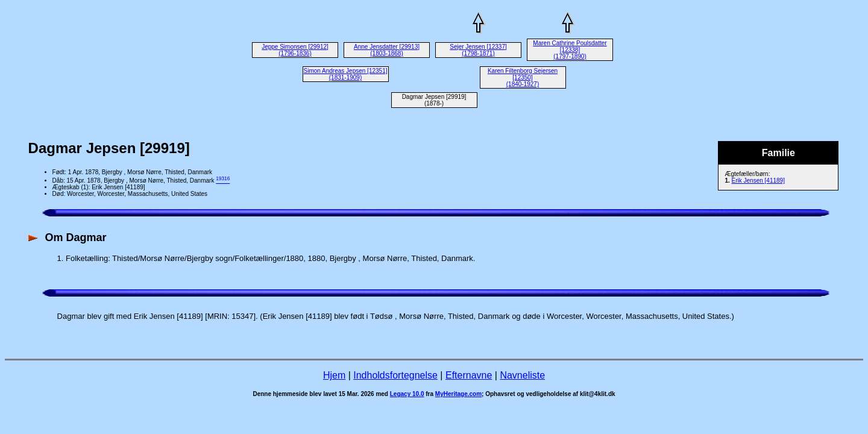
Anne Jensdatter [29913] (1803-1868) (387, 50)
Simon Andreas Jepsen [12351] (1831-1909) (346, 74)
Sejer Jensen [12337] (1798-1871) (478, 50)
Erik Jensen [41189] (758, 181)
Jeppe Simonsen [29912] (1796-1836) (295, 50)
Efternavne (469, 375)
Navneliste (522, 375)
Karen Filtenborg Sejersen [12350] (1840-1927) (523, 77)
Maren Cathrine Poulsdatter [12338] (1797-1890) (570, 50)
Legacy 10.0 (407, 394)
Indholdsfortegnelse (395, 375)
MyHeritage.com (458, 394)
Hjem (334, 375)
